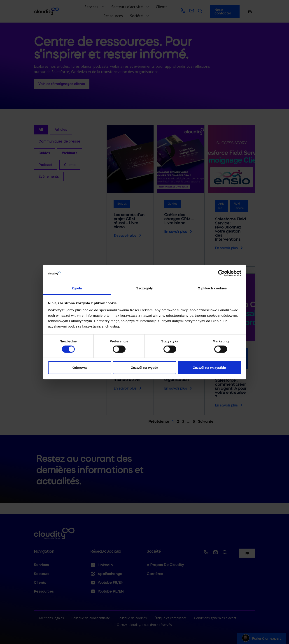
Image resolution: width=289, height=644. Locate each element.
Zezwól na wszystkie (210, 368)
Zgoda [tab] (77, 288)
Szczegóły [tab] (144, 288)
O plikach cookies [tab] (212, 288)
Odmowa (80, 368)
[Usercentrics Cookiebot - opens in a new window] (221, 273)
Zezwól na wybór (144, 368)
